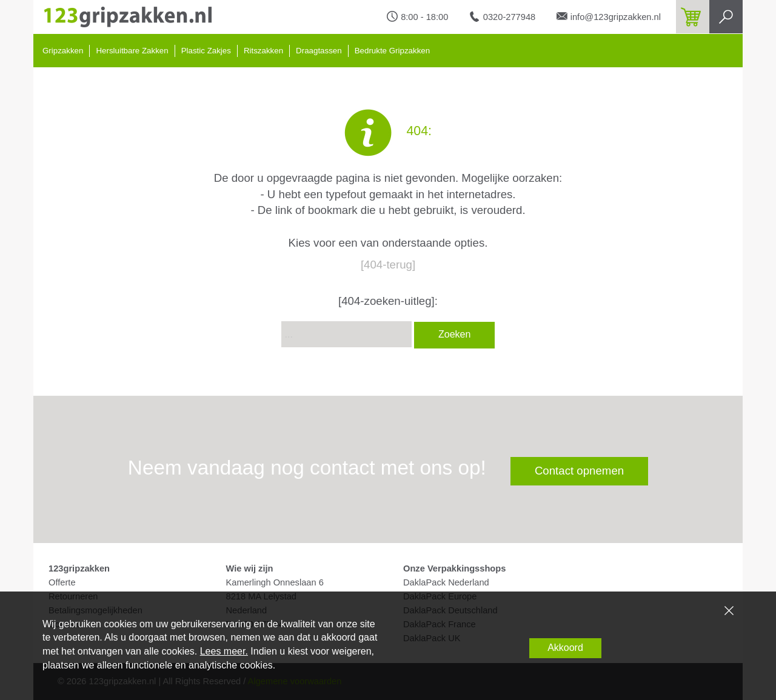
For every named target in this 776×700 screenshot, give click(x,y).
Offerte (62, 582)
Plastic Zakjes (206, 51)
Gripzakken (63, 51)
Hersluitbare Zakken (132, 51)
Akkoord (565, 648)
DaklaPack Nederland (446, 582)
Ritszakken (263, 51)
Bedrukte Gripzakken (392, 51)
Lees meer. (224, 651)
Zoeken (454, 334)
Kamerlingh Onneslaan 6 (275, 582)
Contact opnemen (579, 471)
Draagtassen (319, 51)
